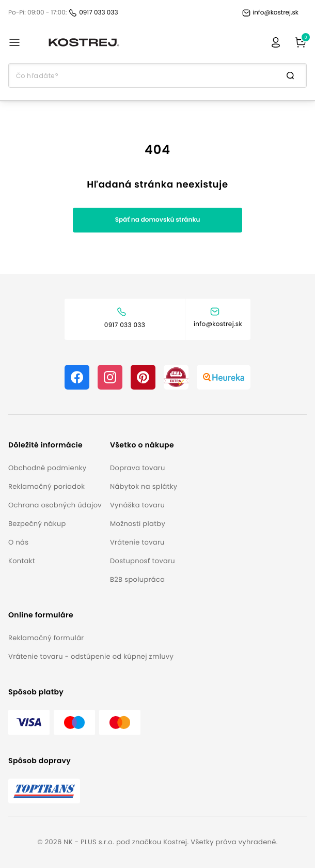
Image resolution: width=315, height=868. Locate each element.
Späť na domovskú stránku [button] (158, 220)
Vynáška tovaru (137, 505)
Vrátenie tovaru (137, 542)
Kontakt (22, 561)
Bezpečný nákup (37, 524)
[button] (55, 445)
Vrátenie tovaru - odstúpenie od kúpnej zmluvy (91, 656)
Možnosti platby (138, 524)
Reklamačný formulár (46, 638)
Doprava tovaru (138, 468)
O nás (18, 542)
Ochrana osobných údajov (55, 505)
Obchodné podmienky (47, 468)
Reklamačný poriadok (46, 486)
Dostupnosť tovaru (143, 561)
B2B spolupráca (137, 579)
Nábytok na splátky (144, 486)
